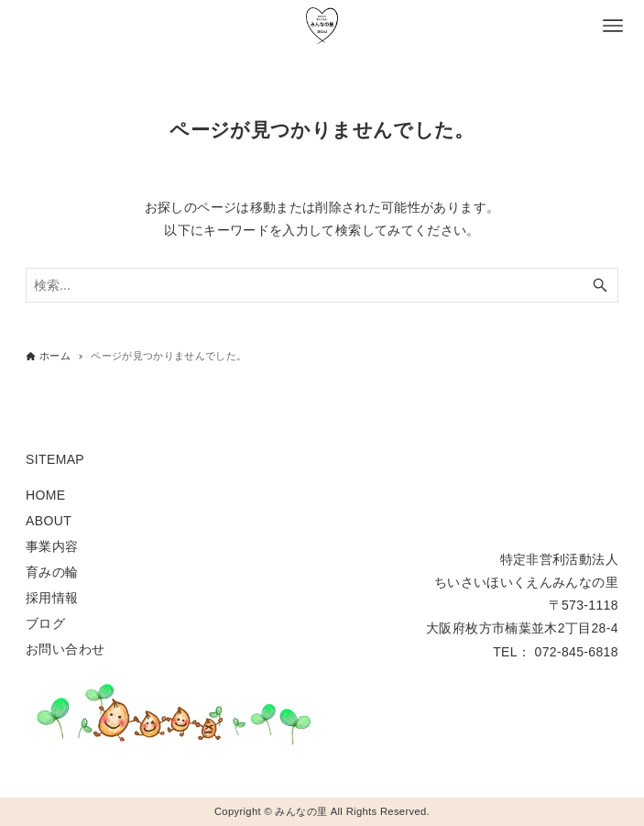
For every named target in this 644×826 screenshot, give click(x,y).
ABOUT (49, 521)
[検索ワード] (322, 285)
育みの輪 (52, 572)
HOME (45, 495)
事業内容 (52, 546)
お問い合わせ (65, 649)
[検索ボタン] (600, 285)
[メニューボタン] (613, 26)
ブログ (45, 623)
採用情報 (52, 598)
